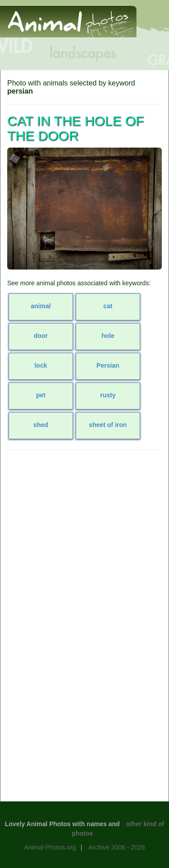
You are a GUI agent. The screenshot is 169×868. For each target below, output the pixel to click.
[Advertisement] (84, 543)
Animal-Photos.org (50, 847)
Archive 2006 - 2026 (116, 847)
